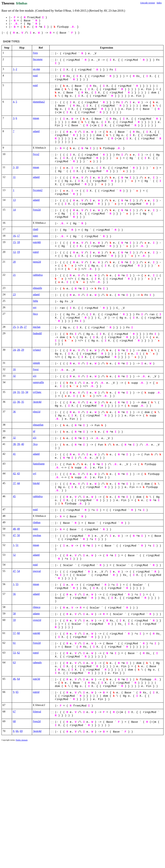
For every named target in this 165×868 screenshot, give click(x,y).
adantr (36, 613)
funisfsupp (39, 464)
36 (14, 412)
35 (23, 402)
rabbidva (38, 275)
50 (19, 535)
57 (14, 633)
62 (19, 653)
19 (19, 252)
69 (21, 731)
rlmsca (37, 607)
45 (14, 496)
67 (14, 711)
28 (19, 350)
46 (14, 679)
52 (14, 555)
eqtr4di (37, 242)
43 (19, 473)
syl (35, 473)
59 (14, 620)
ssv (35, 307)
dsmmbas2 (39, 102)
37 (14, 483)
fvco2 (36, 154)
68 (14, 721)
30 (19, 402)
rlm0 (36, 229)
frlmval (37, 711)
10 (17, 167)
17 (19, 236)
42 (14, 473)
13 (14, 200)
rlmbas (37, 522)
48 (14, 529)
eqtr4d (37, 633)
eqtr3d (37, 679)
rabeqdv (37, 662)
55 (17, 584)
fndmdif (37, 333)
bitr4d (36, 483)
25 (14, 327)
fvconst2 (38, 190)
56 (14, 594)
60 (19, 633)
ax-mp (37, 69)
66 (17, 731)
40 (23, 444)
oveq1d (37, 620)
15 (14, 242)
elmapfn (38, 288)
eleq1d (37, 412)
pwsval (37, 571)
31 (19, 392)
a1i (35, 376)
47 (14, 535)
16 (14, 236)
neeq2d (37, 262)
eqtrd (36, 252)
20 (14, 262)
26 (21, 327)
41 (14, 454)
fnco (35, 314)
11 (14, 177)
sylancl (37, 350)
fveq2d (37, 210)
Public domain (22, 740)
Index (159, 3)
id (34, 431)
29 (23, 350)
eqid (35, 75)
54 (19, 571)
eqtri (36, 236)
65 (17, 692)
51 (17, 545)
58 (14, 613)
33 (23, 392)
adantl (36, 131)
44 (19, 483)
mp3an (37, 327)
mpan (36, 118)
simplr (37, 363)
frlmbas (22, 3)
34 (27, 392)
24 (14, 350)
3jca (35, 444)
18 (19, 242)
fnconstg (38, 59)
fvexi (36, 369)
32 (14, 376)
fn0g (36, 301)
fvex (35, 53)
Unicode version (148, 3)
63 (14, 662)
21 (14, 275)
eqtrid (36, 692)
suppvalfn (38, 382)
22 (14, 402)
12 (14, 252)
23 (14, 294)
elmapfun (38, 425)
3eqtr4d (37, 402)
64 (19, 679)
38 (14, 444)
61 (14, 643)
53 (14, 653)
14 (14, 210)
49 (19, 529)
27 (25, 327)
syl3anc (37, 392)
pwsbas (37, 535)
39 (19, 444)
